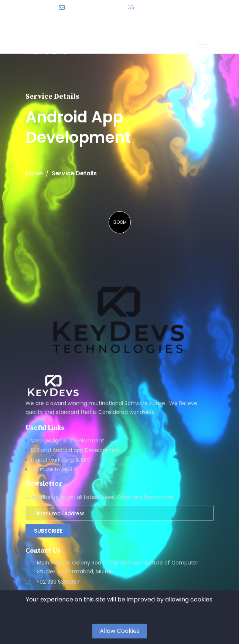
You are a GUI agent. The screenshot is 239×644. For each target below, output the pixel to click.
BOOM (120, 222)
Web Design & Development (68, 441)
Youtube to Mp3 (52, 469)
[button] (203, 47)
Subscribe (48, 531)
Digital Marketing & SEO (61, 460)
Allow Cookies (120, 631)
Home (34, 173)
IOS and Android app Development (76, 450)
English (145, 19)
